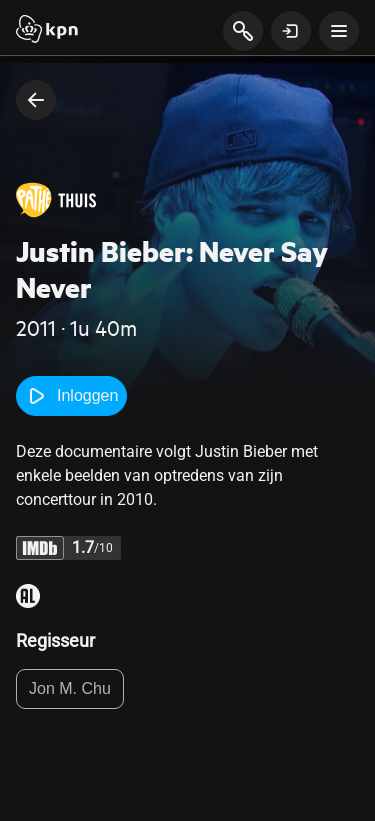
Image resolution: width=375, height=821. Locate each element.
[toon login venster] (291, 31)
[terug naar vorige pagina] (36, 100)
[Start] (47, 31)
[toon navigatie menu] (339, 31)
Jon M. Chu (70, 688)
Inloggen (71, 396)
